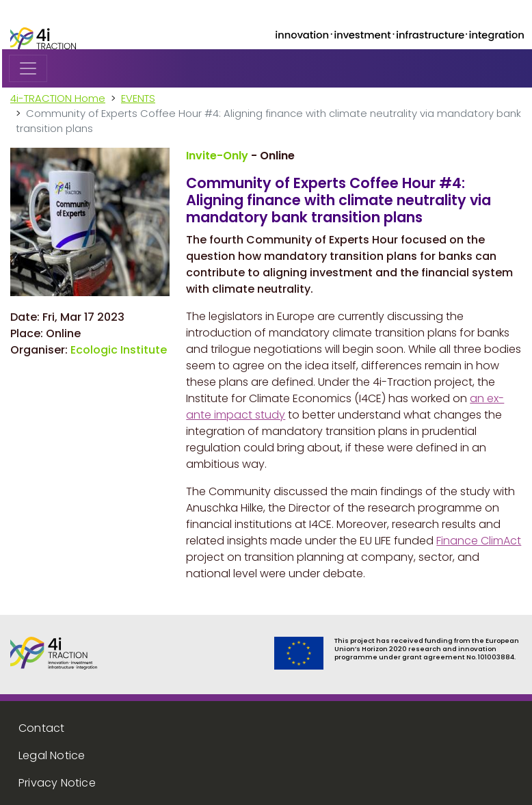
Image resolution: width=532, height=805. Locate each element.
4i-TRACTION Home (58, 98)
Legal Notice (52, 755)
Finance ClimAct (479, 541)
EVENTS (138, 98)
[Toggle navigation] (28, 68)
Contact (41, 728)
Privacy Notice (57, 783)
